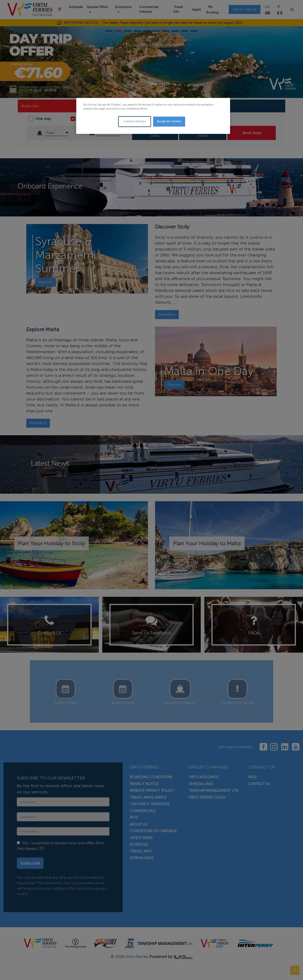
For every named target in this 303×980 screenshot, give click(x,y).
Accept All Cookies (169, 121)
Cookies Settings (134, 121)
